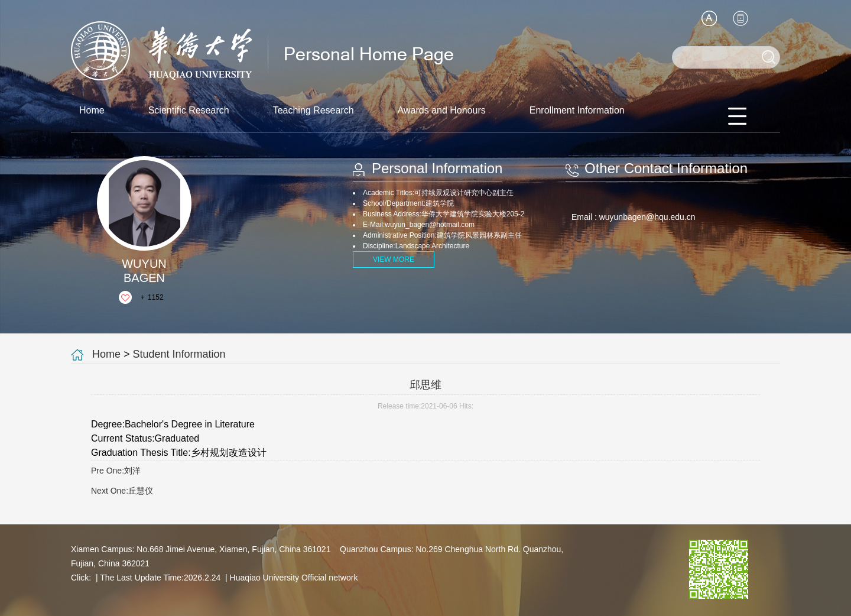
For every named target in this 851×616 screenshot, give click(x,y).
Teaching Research (314, 110)
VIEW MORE (394, 260)
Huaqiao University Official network (294, 578)
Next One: (122, 491)
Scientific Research (189, 110)
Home (92, 110)
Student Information (179, 354)
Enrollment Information (577, 110)
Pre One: (116, 471)
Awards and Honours (442, 110)
